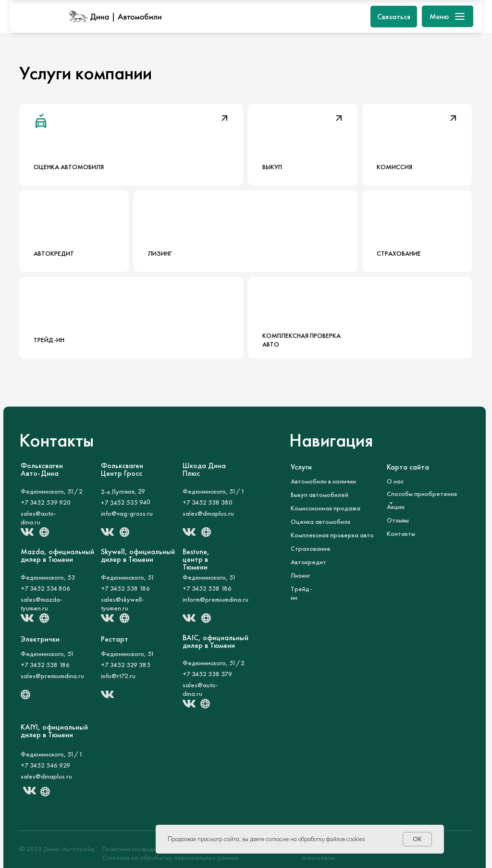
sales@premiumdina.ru (52, 676)
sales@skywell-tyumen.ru (123, 604)
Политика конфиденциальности (148, 849)
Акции (396, 507)
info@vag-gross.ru (127, 513)
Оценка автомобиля (320, 521)
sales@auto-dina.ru (38, 518)
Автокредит (308, 562)
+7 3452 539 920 (46, 502)
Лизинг (300, 575)
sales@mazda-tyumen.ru (42, 604)
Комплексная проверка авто (332, 535)
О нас (395, 481)
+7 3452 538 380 (208, 502)
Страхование (311, 548)
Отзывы (398, 520)
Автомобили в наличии (323, 481)
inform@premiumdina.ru (215, 599)
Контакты (401, 533)
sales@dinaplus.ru (208, 513)
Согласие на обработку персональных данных (171, 857)
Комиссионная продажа (326, 508)
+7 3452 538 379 (207, 674)
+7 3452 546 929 (45, 765)
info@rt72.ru (118, 676)
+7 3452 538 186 (125, 588)
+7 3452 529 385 (126, 665)
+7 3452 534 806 (45, 588)
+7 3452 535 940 (126, 502)
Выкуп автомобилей (320, 495)
